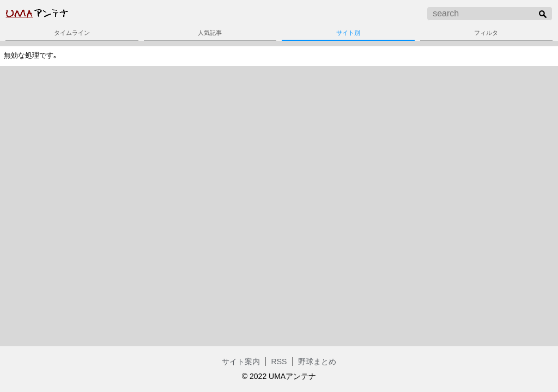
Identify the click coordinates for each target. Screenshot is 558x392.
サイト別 (348, 33)
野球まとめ (317, 362)
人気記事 (210, 33)
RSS (279, 362)
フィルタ (486, 33)
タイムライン (72, 33)
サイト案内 (241, 362)
